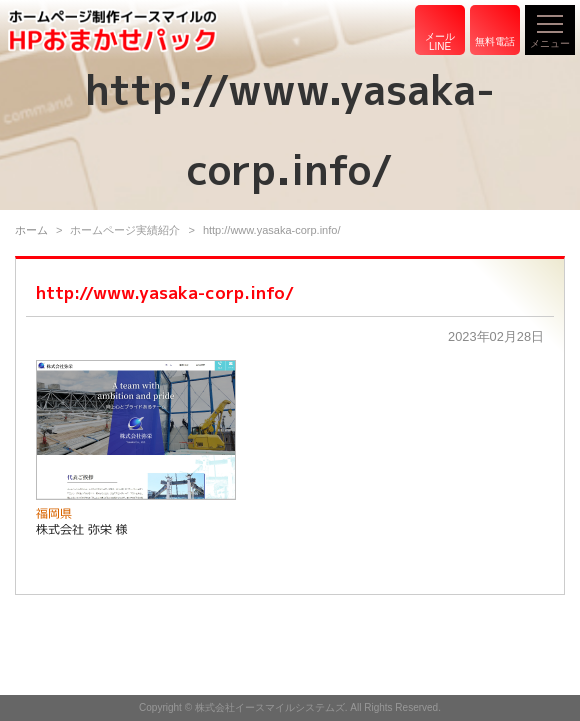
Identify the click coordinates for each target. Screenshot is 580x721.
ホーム (31, 230)
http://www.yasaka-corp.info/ (165, 292)
